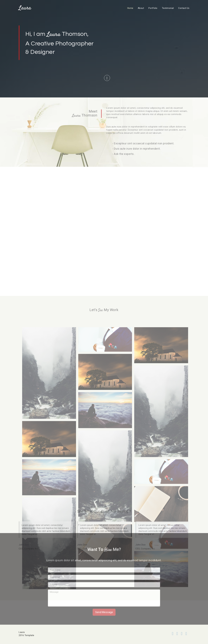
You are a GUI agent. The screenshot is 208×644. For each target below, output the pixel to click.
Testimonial (168, 8)
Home (130, 8)
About (141, 8)
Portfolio (153, 8)
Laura (25, 8)
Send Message (104, 612)
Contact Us (184, 8)
